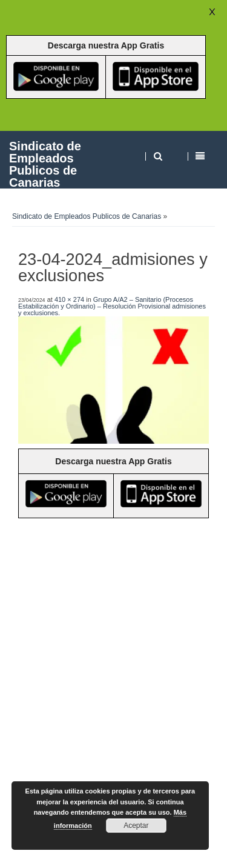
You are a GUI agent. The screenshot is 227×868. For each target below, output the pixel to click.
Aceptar (136, 826)
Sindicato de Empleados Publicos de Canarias (45, 164)
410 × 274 (69, 299)
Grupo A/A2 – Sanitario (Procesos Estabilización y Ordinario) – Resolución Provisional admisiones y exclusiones (112, 306)
